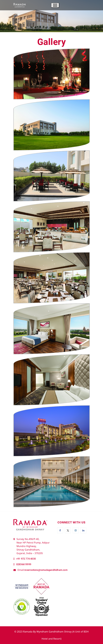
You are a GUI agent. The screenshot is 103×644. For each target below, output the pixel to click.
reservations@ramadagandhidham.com (46, 570)
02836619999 (24, 564)
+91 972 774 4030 (26, 559)
